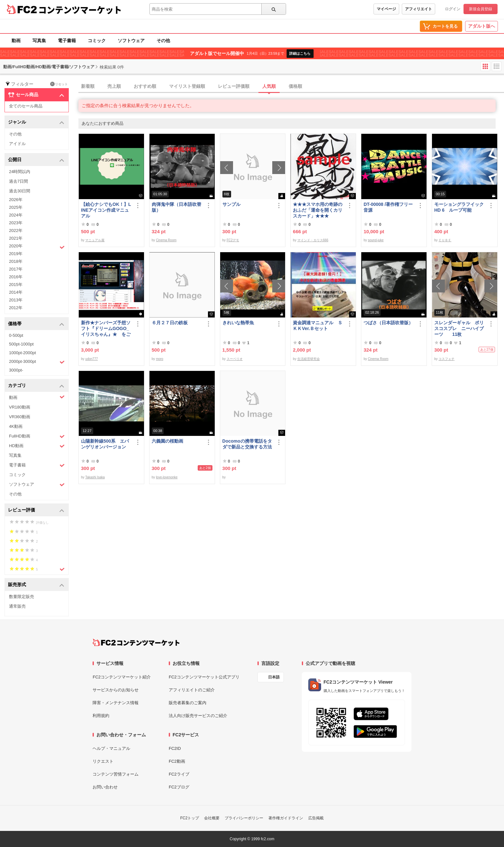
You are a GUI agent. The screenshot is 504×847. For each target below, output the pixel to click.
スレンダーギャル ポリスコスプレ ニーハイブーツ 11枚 (459, 328)
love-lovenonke (167, 477)
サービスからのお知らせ (116, 690)
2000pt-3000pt (37, 362)
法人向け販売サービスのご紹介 (198, 716)
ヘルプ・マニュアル (111, 748)
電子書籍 (67, 41)
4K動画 (16, 426)
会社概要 (212, 818)
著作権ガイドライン (286, 818)
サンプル (231, 204)
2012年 (16, 308)
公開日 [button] (36, 160)
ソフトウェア (131, 41)
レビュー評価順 (234, 86)
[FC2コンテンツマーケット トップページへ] (136, 642)
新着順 (88, 86)
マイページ (386, 9)
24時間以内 (20, 172)
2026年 (16, 200)
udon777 (91, 359)
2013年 (16, 300)
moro (160, 359)
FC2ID (175, 748)
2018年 (16, 261)
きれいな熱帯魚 (238, 323)
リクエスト (103, 761)
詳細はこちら (300, 53)
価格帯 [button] (36, 324)
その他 (163, 41)
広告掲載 (316, 818)
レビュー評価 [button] (36, 510)
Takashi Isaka (95, 477)
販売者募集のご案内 (188, 703)
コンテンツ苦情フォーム (116, 774)
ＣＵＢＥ (445, 240)
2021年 (16, 238)
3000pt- (16, 370)
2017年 (16, 269)
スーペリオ (235, 359)
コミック (97, 41)
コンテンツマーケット (80, 10)
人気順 (269, 86)
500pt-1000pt (21, 344)
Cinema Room (166, 240)
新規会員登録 (481, 9)
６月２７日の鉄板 (170, 323)
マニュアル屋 (95, 240)
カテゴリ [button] (36, 386)
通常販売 (17, 606)
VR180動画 (20, 407)
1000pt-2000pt (22, 353)
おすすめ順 (145, 86)
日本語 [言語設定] (274, 677)
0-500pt (16, 335)
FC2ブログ (179, 787)
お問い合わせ (105, 787)
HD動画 (37, 446)
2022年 (16, 230)
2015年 (16, 285)
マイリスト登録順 (187, 86)
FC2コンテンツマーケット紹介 (122, 677)
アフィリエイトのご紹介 (192, 690)
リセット (59, 84)
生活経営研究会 (309, 359)
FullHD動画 (37, 436)
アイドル (17, 144)
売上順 (114, 86)
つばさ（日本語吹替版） (388, 323)
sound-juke (376, 240)
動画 (16, 41)
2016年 (16, 277)
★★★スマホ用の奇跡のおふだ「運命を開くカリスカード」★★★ (318, 210)
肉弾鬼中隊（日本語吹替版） (176, 207)
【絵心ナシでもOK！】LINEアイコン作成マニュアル (106, 210)
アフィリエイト (419, 9)
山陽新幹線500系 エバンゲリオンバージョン (105, 444)
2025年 (16, 207)
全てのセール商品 (26, 106)
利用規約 (101, 716)
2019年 (16, 254)
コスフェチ (446, 359)
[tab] (291, 87)
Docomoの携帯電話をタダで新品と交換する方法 (247, 444)
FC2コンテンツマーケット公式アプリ (204, 677)
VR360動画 (20, 417)
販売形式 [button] (36, 585)
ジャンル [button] (36, 122)
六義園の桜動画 (167, 441)
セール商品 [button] (36, 95)
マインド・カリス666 (313, 240)
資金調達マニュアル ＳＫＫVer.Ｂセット (318, 326)
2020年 (37, 247)
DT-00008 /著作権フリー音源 (388, 207)
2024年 (16, 215)
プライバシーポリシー (244, 818)
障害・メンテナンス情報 (116, 703)
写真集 (39, 41)
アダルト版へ (482, 26)
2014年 (16, 292)
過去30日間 (20, 191)
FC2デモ (233, 240)
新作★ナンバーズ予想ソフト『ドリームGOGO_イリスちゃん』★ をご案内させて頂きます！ (106, 329)
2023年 (16, 223)
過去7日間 (18, 181)
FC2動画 (177, 761)
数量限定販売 (22, 597)
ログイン (453, 9)
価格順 (295, 86)
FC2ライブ (179, 774)
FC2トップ (190, 818)
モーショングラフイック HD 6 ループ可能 (460, 207)
